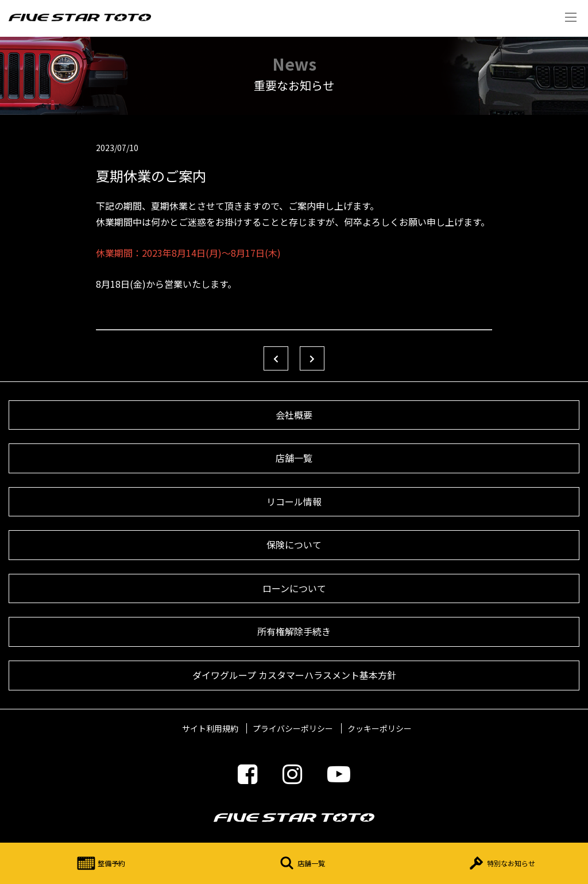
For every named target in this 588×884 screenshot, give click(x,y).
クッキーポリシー (380, 728)
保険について (294, 545)
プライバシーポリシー (293, 728)
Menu (571, 17)
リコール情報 (294, 501)
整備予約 (100, 863)
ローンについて (294, 588)
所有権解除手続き (294, 631)
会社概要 (294, 415)
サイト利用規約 (210, 728)
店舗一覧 (300, 863)
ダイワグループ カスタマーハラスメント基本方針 (294, 675)
